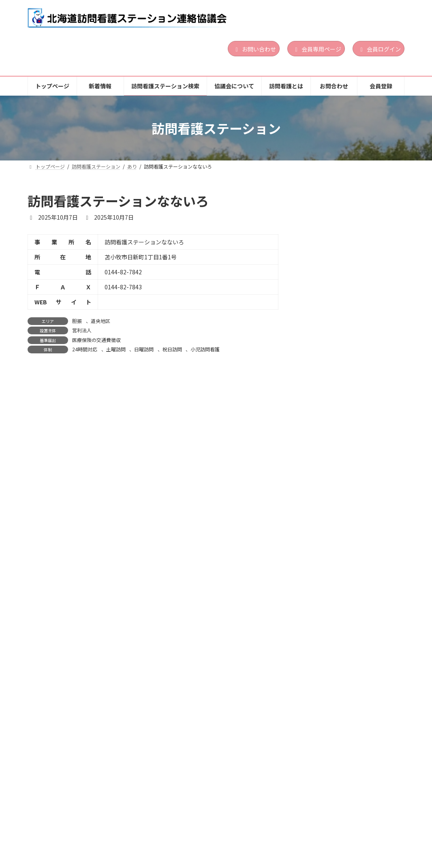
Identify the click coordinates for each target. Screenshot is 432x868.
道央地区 (101, 321)
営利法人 (82, 330)
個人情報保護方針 (59, 831)
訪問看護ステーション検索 (166, 826)
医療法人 (356, 740)
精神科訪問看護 (372, 265)
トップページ (54, 826)
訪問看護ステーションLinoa (344, 315)
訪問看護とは (295, 826)
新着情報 (101, 826)
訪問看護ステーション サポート (350, 404)
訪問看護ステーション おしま (345, 717)
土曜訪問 (116, 349)
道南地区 (370, 232)
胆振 (77, 321)
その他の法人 (361, 242)
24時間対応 (85, 349)
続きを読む (377, 283)
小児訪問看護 (205, 349)
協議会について (239, 826)
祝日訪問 (172, 349)
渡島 (352, 232)
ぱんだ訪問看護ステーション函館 (350, 219)
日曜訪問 (144, 349)
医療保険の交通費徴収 (96, 340)
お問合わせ (345, 826)
